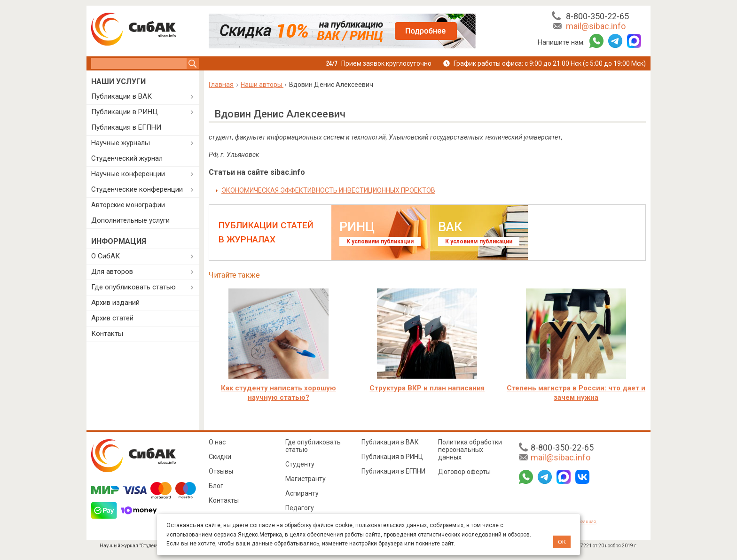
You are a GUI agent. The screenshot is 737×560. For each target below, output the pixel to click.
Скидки (220, 457)
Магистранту (306, 479)
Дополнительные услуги (130, 220)
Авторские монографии (128, 205)
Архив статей (112, 318)
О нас (217, 442)
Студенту (300, 464)
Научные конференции (128, 174)
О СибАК (106, 256)
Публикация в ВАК (390, 442)
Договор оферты (464, 472)
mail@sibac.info (596, 26)
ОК (562, 542)
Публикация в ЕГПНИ (126, 127)
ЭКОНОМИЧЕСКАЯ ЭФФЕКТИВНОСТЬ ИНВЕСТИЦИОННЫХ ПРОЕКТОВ (328, 190)
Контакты (107, 334)
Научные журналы (121, 143)
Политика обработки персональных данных (470, 450)
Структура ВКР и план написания (427, 388)
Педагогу (300, 508)
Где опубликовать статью (133, 287)
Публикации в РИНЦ (125, 112)
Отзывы (221, 471)
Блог (216, 486)
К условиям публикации (380, 241)
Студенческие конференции (137, 189)
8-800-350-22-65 (597, 16)
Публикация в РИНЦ (392, 457)
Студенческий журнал (127, 158)
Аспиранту (302, 493)
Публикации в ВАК (122, 96)
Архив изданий (115, 303)
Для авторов (112, 272)
